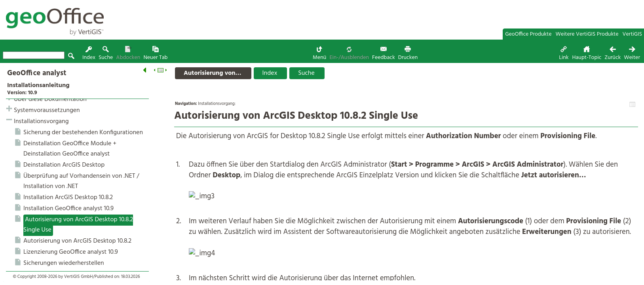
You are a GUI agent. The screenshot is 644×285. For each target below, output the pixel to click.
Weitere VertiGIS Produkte (587, 34)
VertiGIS (632, 34)
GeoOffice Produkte (528, 34)
